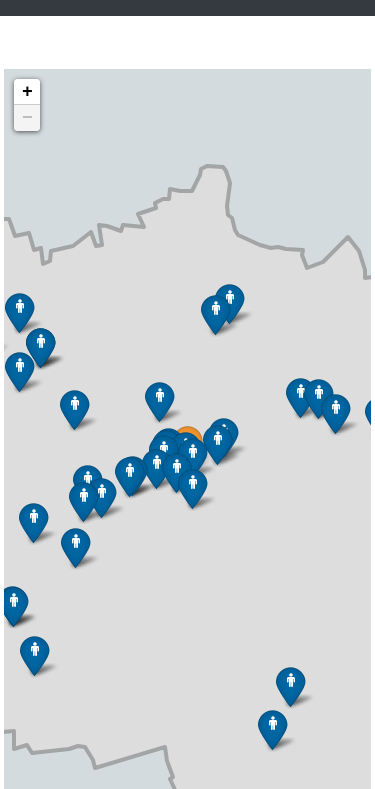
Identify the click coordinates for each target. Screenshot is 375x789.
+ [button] (27, 92)
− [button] (27, 118)
